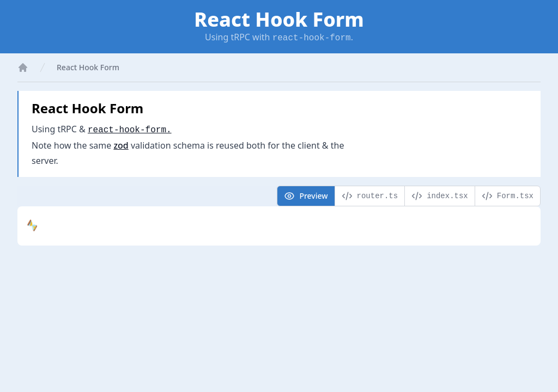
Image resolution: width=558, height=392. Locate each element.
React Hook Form (88, 67)
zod (121, 145)
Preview (306, 196)
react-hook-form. (130, 130)
